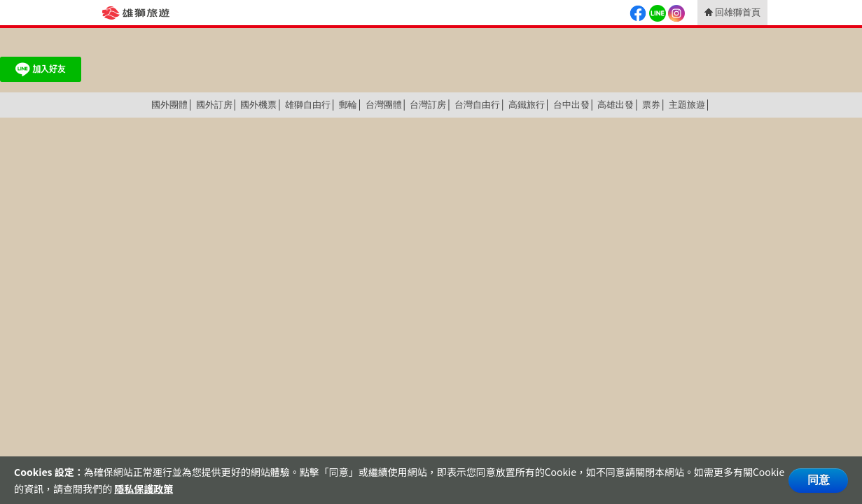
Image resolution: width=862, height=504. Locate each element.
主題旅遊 (687, 105)
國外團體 (169, 105)
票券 (651, 105)
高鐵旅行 (527, 105)
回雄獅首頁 (738, 12)
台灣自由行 (477, 105)
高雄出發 (616, 105)
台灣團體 (384, 105)
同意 (819, 480)
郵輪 (348, 105)
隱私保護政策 (144, 489)
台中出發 (571, 105)
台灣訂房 (428, 105)
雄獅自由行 (308, 105)
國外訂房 (214, 105)
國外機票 (258, 105)
